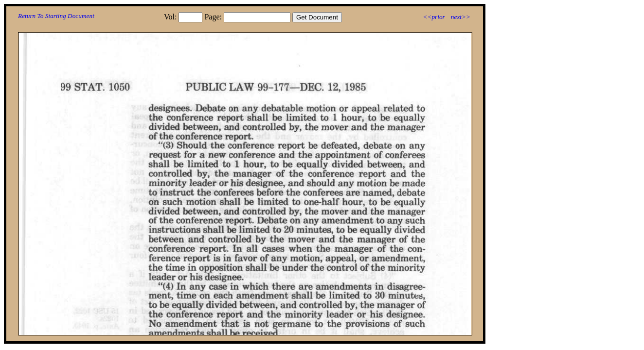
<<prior (434, 17)
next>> (461, 17)
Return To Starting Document (56, 16)
